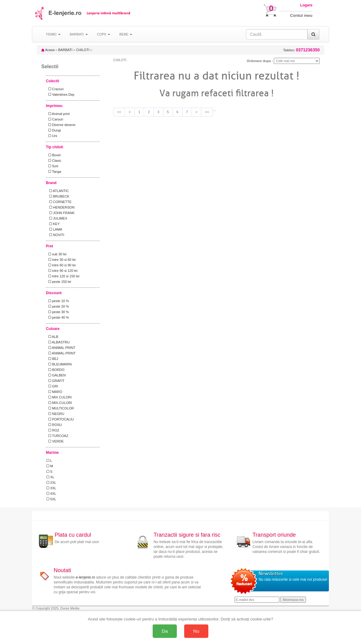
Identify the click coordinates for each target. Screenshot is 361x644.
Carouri (55, 119)
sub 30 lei (56, 254)
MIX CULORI (59, 397)
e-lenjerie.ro (86, 577)
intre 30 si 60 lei (61, 260)
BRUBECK (58, 196)
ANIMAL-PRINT (61, 353)
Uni (52, 136)
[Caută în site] (277, 34)
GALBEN (56, 375)
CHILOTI (83, 50)
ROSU (54, 425)
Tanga (54, 172)
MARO (54, 392)
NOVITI (55, 235)
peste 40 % (58, 317)
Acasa (48, 50)
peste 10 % (58, 301)
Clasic (54, 161)
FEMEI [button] (53, 34)
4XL (51, 494)
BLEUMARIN (59, 364)
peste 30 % (58, 312)
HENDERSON (61, 207)
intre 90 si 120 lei (62, 271)
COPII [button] (104, 34)
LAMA (54, 229)
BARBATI (65, 50)
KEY (53, 224)
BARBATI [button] (79, 34)
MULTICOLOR (60, 408)
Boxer (54, 155)
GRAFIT (56, 381)
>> (207, 112)
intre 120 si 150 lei (63, 276)
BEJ (52, 359)
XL (50, 477)
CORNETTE (59, 202)
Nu (196, 631)
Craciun (55, 89)
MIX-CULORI (59, 403)
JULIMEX (57, 218)
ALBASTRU (58, 342)
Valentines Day (60, 94)
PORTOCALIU (60, 419)
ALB (52, 337)
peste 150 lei (59, 282)
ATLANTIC (58, 191)
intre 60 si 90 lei (61, 265)
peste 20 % (58, 306)
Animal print (58, 114)
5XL (51, 499)
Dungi (54, 130)
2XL (51, 483)
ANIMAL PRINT (61, 348)
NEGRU (55, 414)
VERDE (55, 441)
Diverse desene (61, 125)
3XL (51, 488)
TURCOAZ (57, 436)
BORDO (56, 370)
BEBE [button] (126, 34)
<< (119, 112)
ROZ (53, 430)
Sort (52, 166)
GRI (52, 386)
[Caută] (313, 34)
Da (165, 631)
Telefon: (301, 50)
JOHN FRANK (61, 213)
